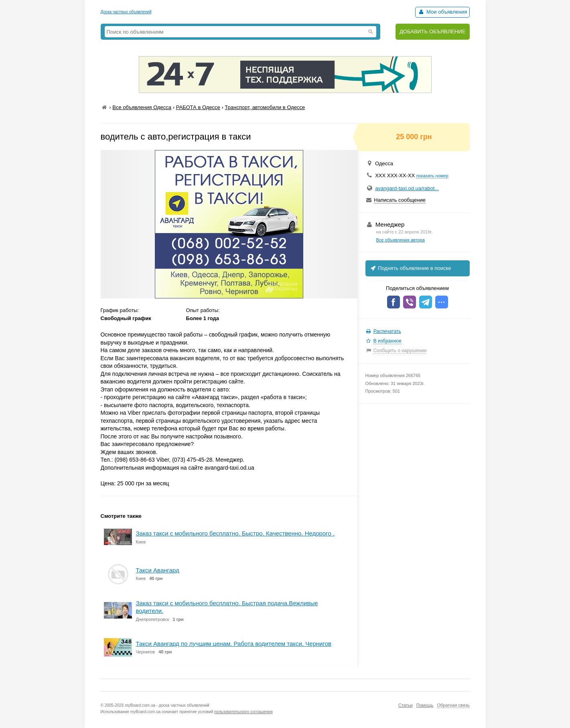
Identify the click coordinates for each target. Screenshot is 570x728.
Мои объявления (442, 12)
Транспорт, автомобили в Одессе (265, 107)
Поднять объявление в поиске (410, 268)
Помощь (425, 705)
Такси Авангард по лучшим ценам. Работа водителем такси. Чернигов (234, 644)
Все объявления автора (401, 240)
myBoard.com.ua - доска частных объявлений (167, 705)
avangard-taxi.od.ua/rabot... (407, 188)
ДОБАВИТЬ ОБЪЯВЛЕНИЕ (433, 31)
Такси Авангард (158, 570)
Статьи (406, 705)
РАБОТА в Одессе (198, 107)
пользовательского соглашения (243, 712)
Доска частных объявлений (126, 12)
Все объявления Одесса (142, 107)
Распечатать (387, 331)
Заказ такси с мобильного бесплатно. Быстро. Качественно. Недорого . (235, 533)
